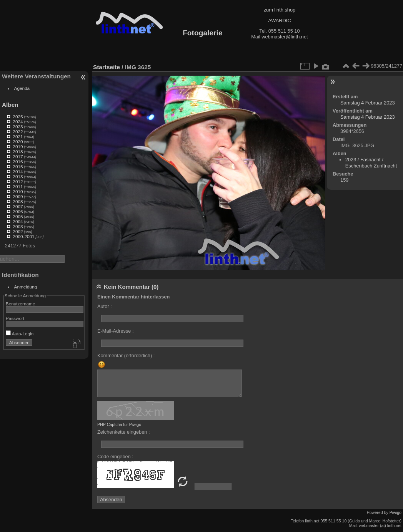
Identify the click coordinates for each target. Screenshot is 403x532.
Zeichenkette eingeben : (124, 432)
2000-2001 (23, 236)
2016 (18, 162)
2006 (18, 211)
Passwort (15, 318)
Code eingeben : (115, 457)
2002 (18, 231)
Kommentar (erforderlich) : (126, 355)
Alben (10, 105)
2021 (18, 137)
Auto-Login (20, 334)
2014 (18, 172)
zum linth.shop (280, 10)
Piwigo (396, 512)
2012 (18, 181)
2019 (18, 147)
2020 (18, 142)
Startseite (107, 67)
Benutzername (21, 304)
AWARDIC (279, 21)
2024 (18, 122)
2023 (18, 127)
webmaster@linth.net (285, 37)
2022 (18, 132)
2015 (18, 167)
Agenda (22, 88)
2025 (18, 117)
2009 (18, 196)
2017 (18, 157)
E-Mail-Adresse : (116, 331)
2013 (18, 177)
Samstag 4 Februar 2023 (368, 103)
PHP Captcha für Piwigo (119, 424)
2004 (18, 221)
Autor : (105, 306)
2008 (18, 201)
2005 (18, 216)
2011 (18, 186)
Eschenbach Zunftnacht (371, 166)
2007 (18, 206)
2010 (18, 191)
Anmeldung (26, 287)
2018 (18, 152)
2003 (18, 226)
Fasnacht (371, 160)
